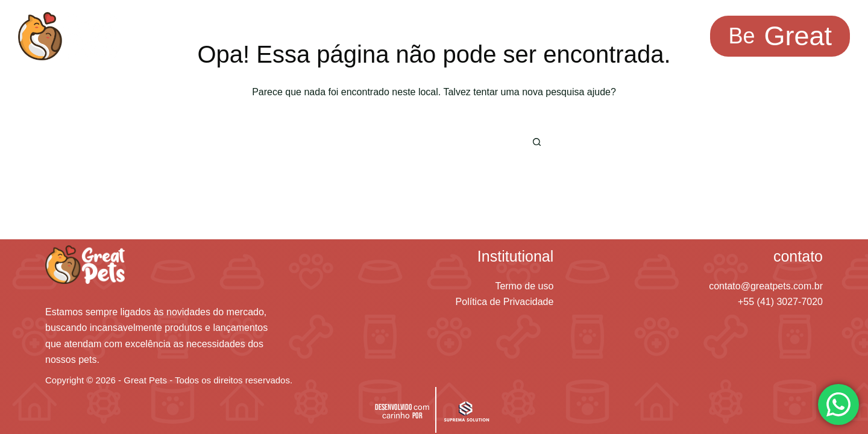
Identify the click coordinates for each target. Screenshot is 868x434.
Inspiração (294, 36)
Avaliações (480, 36)
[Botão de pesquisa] (536, 142)
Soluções (203, 36)
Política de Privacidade (505, 302)
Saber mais (387, 36)
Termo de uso (524, 286)
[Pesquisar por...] (416, 142)
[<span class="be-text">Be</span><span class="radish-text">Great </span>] (780, 36)
